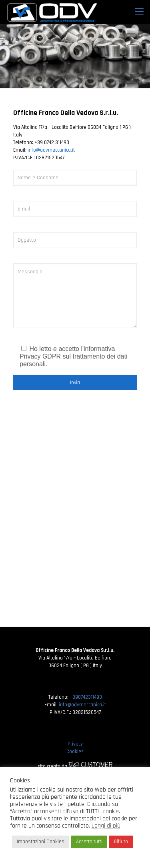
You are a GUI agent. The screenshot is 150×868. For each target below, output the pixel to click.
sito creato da (75, 766)
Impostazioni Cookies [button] (41, 842)
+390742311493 (86, 697)
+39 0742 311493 (52, 142)
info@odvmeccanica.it (51, 150)
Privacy (75, 744)
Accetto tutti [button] (89, 842)
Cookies (75, 752)
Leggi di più (106, 826)
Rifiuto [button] (121, 842)
